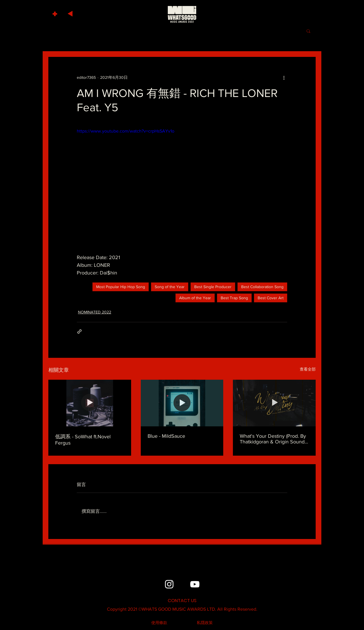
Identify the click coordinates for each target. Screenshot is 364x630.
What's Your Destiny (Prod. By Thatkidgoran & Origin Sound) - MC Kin (274, 439)
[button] (56, 12)
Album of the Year (195, 298)
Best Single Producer (213, 287)
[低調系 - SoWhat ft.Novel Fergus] (90, 403)
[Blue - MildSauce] (182, 403)
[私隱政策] (205, 623)
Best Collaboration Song (262, 287)
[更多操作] (284, 77)
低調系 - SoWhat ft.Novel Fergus (83, 440)
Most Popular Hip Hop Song (121, 287)
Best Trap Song (234, 298)
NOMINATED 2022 (95, 312)
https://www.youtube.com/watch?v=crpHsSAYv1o (126, 131)
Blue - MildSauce (166, 436)
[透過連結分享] (79, 331)
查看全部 (308, 369)
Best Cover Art (271, 298)
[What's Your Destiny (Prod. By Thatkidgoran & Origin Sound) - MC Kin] (274, 403)
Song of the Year (170, 287)
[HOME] (182, 14)
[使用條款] (159, 623)
